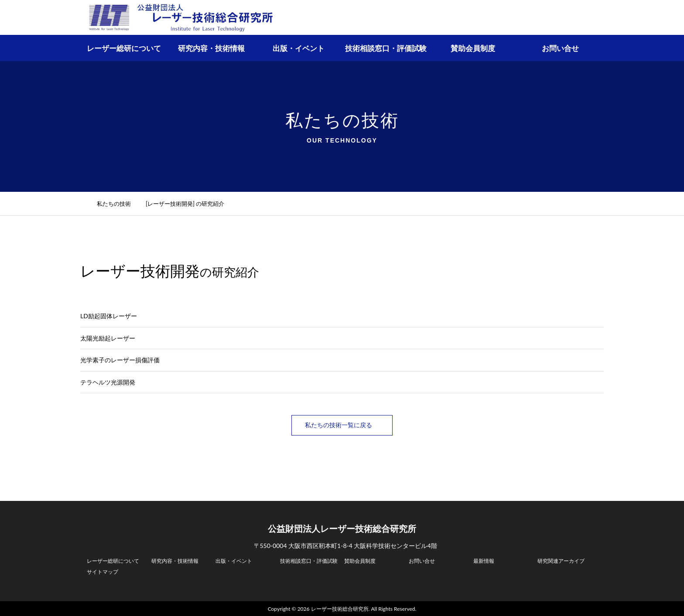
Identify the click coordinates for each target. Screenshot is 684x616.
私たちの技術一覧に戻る (342, 425)
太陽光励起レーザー (108, 338)
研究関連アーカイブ (561, 560)
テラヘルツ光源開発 (108, 382)
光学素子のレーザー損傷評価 (120, 360)
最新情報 (484, 560)
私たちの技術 (119, 204)
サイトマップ (103, 571)
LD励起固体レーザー (109, 316)
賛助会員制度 (473, 48)
